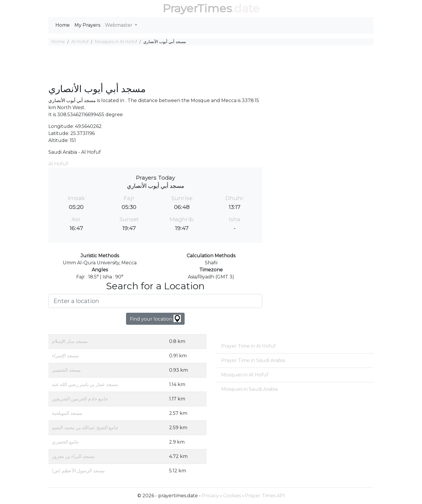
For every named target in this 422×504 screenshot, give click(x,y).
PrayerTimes (197, 8)
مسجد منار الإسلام (70, 341)
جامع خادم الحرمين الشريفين (80, 399)
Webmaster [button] (119, 25)
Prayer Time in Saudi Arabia (253, 360)
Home (63, 25)
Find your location (155, 318)
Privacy (210, 496)
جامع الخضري (65, 442)
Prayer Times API (265, 496)
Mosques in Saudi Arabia (249, 389)
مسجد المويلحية (67, 413)
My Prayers (87, 25)
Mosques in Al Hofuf (116, 42)
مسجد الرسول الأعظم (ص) (78, 471)
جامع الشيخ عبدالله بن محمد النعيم (85, 428)
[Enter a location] (155, 301)
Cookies (232, 496)
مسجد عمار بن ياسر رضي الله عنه (85, 384)
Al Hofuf (80, 42)
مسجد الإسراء (65, 356)
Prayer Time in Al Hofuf (249, 346)
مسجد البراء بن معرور (73, 456)
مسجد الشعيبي (66, 370)
